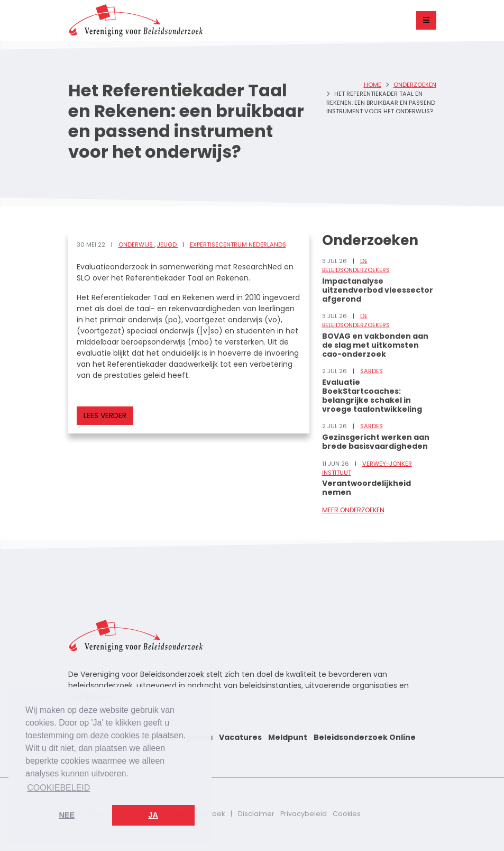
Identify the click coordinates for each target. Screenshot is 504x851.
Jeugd (168, 245)
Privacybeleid (304, 814)
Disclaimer (256, 814)
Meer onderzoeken (353, 510)
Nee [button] (67, 815)
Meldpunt (288, 737)
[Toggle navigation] (426, 20)
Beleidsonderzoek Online (365, 737)
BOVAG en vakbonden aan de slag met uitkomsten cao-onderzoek (375, 345)
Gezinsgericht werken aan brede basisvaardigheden (376, 442)
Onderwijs (136, 245)
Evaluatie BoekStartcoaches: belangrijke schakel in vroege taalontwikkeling (372, 395)
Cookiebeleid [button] (58, 788)
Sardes (372, 371)
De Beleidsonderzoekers (356, 265)
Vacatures (240, 737)
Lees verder (105, 415)
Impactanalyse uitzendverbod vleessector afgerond (378, 290)
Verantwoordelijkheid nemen (366, 488)
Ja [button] (153, 815)
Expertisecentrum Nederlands (238, 245)
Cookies (347, 814)
